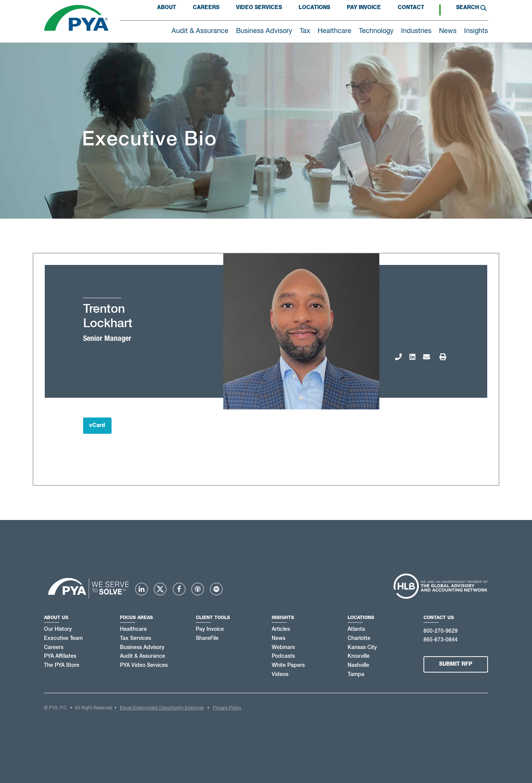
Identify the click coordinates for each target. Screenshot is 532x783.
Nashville (358, 665)
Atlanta (356, 629)
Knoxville (359, 656)
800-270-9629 (441, 631)
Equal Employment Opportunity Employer (162, 708)
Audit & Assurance (142, 656)
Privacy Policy (227, 708)
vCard (97, 425)
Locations (314, 8)
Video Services (259, 8)
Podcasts (283, 656)
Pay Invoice (210, 629)
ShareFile (207, 638)
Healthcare (133, 629)
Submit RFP (456, 664)
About (167, 8)
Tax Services (135, 638)
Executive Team (63, 638)
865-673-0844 (441, 640)
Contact (411, 8)
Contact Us (439, 618)
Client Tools (213, 618)
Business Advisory (142, 648)
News (279, 638)
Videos (280, 674)
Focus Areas (136, 618)
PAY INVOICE (364, 8)
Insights (283, 618)
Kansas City (362, 648)
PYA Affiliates (60, 656)
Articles (281, 629)
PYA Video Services (144, 665)
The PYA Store (62, 665)
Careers (206, 8)
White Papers (288, 665)
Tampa (356, 674)
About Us (56, 618)
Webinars (283, 648)
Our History (58, 629)
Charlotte (359, 638)
